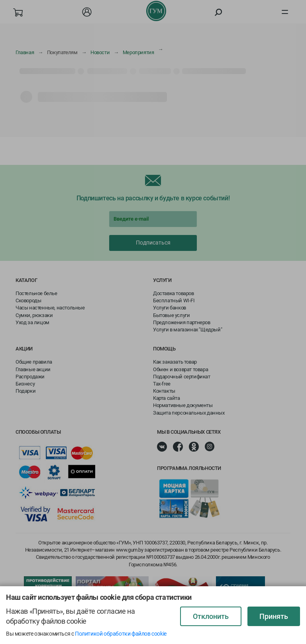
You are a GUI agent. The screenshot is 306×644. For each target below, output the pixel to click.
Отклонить (211, 616)
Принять (274, 616)
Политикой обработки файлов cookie (121, 634)
